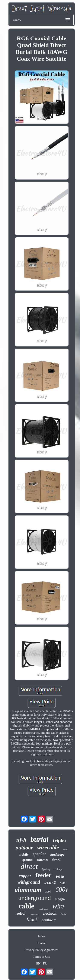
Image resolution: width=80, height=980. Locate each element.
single (60, 899)
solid (20, 913)
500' (63, 883)
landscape (57, 854)
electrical (50, 913)
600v (62, 889)
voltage (58, 869)
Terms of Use (41, 957)
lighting (46, 869)
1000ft (60, 877)
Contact (41, 943)
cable (26, 906)
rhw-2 (56, 859)
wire (58, 906)
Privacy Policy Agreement (41, 950)
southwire (49, 920)
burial (40, 839)
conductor (34, 914)
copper (25, 876)
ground (28, 860)
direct (29, 867)
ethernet (42, 860)
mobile (23, 854)
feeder (43, 875)
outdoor (24, 848)
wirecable (48, 847)
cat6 (65, 849)
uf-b (21, 840)
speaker (39, 854)
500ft (48, 892)
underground (34, 898)
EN (38, 963)
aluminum (28, 890)
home (64, 914)
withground (29, 882)
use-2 (50, 883)
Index (41, 936)
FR (45, 963)
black (32, 919)
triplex (60, 841)
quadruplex (44, 909)
